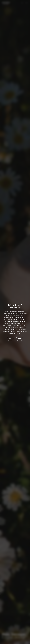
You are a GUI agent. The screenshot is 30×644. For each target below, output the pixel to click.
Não (20, 339)
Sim (10, 339)
